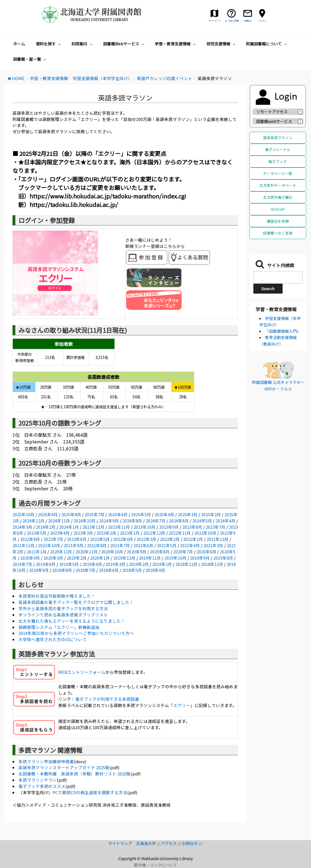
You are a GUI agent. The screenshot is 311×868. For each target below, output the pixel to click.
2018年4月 (155, 570)
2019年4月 (92, 564)
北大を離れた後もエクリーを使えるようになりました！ (72, 621)
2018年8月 (62, 570)
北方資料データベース (278, 185)
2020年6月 (206, 552)
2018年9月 (39, 570)
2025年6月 (118, 514)
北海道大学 (149, 843)
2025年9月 (48, 514)
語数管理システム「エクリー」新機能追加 (59, 627)
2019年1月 (162, 564)
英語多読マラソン (278, 138)
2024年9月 (109, 521)
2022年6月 (77, 539)
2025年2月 (211, 514)
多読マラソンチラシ (38, 780)
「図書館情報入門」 (283, 331)
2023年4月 (60, 533)
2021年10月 (49, 545)
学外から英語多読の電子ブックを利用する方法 (63, 608)
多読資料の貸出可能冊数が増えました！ (57, 596)
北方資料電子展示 (278, 197)
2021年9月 (74, 545)
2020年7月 (183, 552)
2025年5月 (141, 514)
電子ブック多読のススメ (42, 786)
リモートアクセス (272, 112)
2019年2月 (139, 564)
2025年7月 (95, 514)
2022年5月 (100, 539)
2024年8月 (132, 521)
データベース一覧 (278, 173)
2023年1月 (130, 533)
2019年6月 (46, 564)
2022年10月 (205, 533)
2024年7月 (156, 521)
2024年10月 (85, 521)
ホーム (19, 44)
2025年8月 (71, 514)
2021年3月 (213, 545)
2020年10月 (112, 552)
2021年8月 (97, 545)
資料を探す (49, 44)
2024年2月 (46, 527)
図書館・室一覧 (30, 59)
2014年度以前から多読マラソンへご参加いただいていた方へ (76, 633)
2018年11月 (212, 564)
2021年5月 (167, 545)
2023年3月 (83, 533)
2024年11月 (59, 521)
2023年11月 (119, 527)
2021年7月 (120, 545)
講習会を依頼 (278, 221)
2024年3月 (22, 527)
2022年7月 (53, 539)
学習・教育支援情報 (176, 44)
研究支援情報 (222, 44)
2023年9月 (169, 527)
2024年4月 (226, 521)
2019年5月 (69, 564)
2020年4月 (30, 558)
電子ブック (278, 161)
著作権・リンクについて (156, 865)
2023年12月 (93, 527)
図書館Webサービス (124, 44)
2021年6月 (143, 545)
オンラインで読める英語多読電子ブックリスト (63, 615)
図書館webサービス (274, 121)
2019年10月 (176, 558)
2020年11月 (87, 552)
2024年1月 (69, 527)
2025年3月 (188, 514)
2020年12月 (61, 552)
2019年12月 (124, 558)
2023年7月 (216, 527)
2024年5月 (202, 521)
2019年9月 (200, 558)
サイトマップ (122, 843)
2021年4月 (190, 545)
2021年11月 (24, 545)
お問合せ (192, 843)
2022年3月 (147, 539)
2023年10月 (145, 527)
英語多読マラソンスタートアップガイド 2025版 (64, 767)
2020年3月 (53, 558)
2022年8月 (30, 539)
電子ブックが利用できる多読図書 (107, 699)
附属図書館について (267, 44)
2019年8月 (223, 558)
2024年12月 (34, 521)
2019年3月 (116, 564)
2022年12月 (154, 533)
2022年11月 (180, 533)
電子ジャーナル (278, 149)
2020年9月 (137, 552)
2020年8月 (160, 552)
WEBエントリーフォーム (82, 672)
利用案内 (83, 44)
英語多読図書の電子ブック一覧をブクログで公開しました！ (76, 602)
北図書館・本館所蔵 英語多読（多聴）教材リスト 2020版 (75, 774)
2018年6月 (109, 570)
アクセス (171, 843)
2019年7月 (22, 564)
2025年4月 (164, 514)
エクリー (182, 705)
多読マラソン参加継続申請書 (46, 761)
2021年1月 (37, 552)
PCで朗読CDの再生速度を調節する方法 (90, 792)
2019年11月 (150, 558)
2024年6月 (179, 521)
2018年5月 (132, 570)
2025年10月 (24, 514)
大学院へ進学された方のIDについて (53, 639)
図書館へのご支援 (278, 233)
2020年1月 (100, 558)
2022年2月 (170, 539)
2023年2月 (107, 533)
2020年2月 (77, 558)
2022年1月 (193, 539)
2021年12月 (218, 539)
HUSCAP (278, 209)
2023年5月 (37, 533)
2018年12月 (187, 564)
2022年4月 (123, 539)
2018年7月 (85, 570)
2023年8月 (192, 527)
